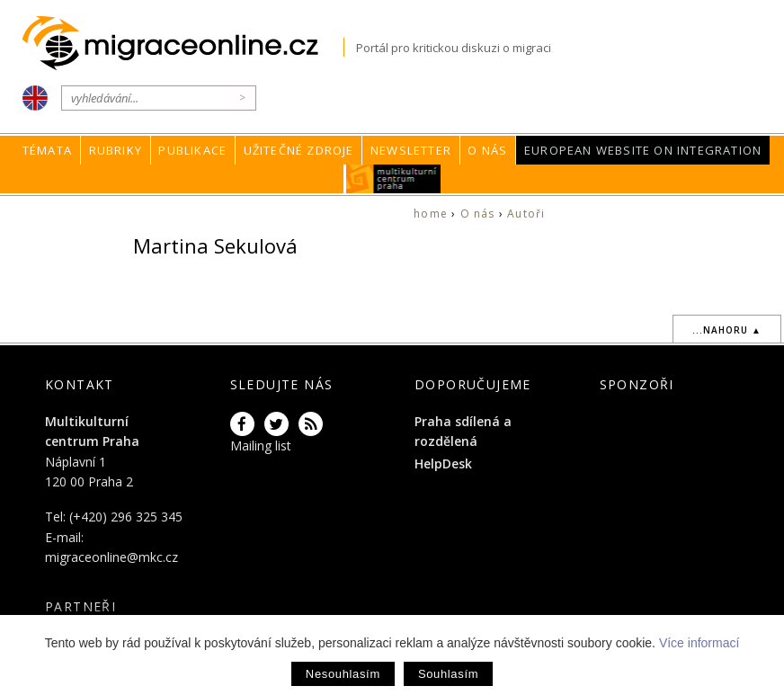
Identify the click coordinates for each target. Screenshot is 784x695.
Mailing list (261, 446)
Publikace (192, 150)
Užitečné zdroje (299, 150)
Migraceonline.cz (183, 44)
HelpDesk (443, 463)
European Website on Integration (643, 150)
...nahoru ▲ (727, 330)
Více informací (699, 643)
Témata (47, 150)
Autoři (526, 214)
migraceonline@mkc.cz (111, 557)
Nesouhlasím (343, 674)
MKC (393, 179)
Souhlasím (448, 674)
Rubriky (116, 150)
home (431, 214)
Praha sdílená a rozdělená (463, 431)
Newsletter (411, 150)
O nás (487, 150)
